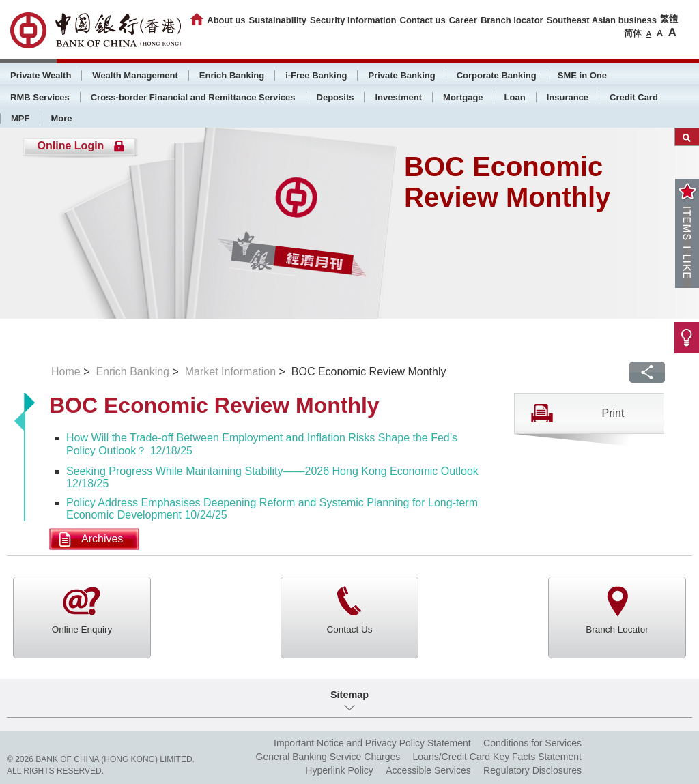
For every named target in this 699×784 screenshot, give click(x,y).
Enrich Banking (232, 75)
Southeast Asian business (602, 20)
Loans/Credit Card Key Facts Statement (497, 757)
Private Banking (401, 75)
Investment (398, 97)
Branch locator (512, 20)
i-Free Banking (316, 75)
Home (66, 372)
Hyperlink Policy (339, 770)
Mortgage (463, 97)
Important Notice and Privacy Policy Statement (372, 743)
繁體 (669, 19)
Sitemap (349, 695)
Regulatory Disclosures (532, 770)
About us (226, 20)
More (61, 118)
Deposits (336, 97)
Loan (515, 97)
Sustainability (278, 20)
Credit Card (634, 97)
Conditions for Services (532, 743)
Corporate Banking (497, 75)
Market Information (230, 372)
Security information (353, 20)
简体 (633, 33)
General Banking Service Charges (328, 757)
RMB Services (40, 97)
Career (463, 20)
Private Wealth (41, 75)
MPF (20, 118)
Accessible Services (428, 770)
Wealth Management (135, 75)
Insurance (568, 97)
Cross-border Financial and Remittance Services (193, 97)
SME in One (582, 75)
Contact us (423, 20)
